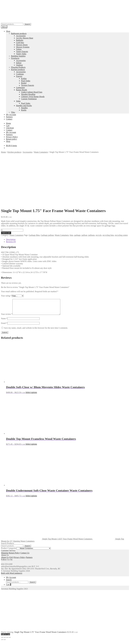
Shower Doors (22, 45)
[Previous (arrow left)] (2, 642)
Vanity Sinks (21, 54)
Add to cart (6, 233)
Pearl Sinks (26, 81)
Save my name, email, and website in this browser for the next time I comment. (36, 331)
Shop (8, 31)
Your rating (6, 296)
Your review (7, 317)
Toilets (19, 49)
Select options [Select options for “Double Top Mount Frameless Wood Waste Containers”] (31, 447)
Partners (9, 117)
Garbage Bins (34, 235)
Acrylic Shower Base (25, 38)
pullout (84, 235)
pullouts (91, 235)
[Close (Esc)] (10, 640)
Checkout (10, 128)
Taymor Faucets (28, 85)
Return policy (12, 139)
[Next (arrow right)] (5, 642)
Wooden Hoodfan (28, 94)
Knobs (24, 110)
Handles (24, 108)
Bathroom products (19, 33)
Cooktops (20, 74)
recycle (99, 235)
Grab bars (20, 42)
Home (8, 123)
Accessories (21, 36)
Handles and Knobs (24, 106)
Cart (8, 126)
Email (4, 326)
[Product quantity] (12, 230)
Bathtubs (20, 40)
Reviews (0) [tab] (11, 242)
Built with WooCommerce (12, 576)
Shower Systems (23, 47)
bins (72, 235)
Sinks (18, 101)
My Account (11, 115)
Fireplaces (15, 58)
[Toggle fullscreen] (5, 640)
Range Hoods (22, 90)
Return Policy (14, 556)
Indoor (19, 63)
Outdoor (19, 65)
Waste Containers (41, 152)
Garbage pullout (47, 235)
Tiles (13, 112)
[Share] (7, 640)
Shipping (5, 556)
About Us (5, 560)
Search (27, 24)
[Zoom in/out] (2, 640)
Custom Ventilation (29, 99)
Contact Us (25, 556)
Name (4, 321)
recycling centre (121, 235)
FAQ (11, 560)
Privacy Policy (12, 137)
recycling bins (108, 235)
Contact (9, 119)
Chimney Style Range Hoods (33, 97)
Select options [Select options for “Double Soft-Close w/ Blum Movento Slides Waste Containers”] (31, 395)
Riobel (24, 83)
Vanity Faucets (22, 51)
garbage (77, 235)
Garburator (20, 88)
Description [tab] (11, 239)
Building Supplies (18, 56)
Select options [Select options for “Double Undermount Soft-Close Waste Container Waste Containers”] (31, 499)
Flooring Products (18, 67)
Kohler (24, 79)
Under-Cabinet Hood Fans (32, 92)
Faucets (19, 76)
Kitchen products (18, 70)
